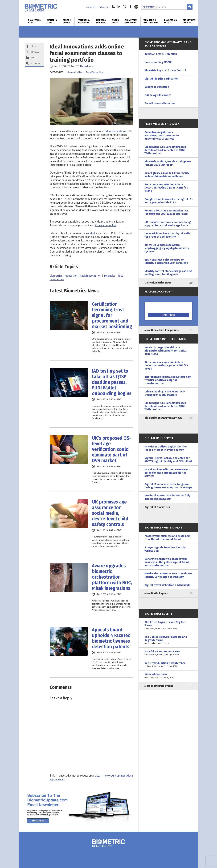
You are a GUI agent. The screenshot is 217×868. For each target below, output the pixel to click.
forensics (110, 276)
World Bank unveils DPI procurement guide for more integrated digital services (167, 473)
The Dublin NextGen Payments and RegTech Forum (168, 640)
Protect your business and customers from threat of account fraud (167, 538)
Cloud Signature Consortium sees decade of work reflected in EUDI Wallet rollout (165, 150)
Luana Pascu (87, 66)
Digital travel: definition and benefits (167, 585)
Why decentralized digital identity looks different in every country (166, 448)
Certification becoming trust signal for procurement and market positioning (112, 315)
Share (34, 46)
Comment (36, 63)
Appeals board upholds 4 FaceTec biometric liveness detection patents (111, 638)
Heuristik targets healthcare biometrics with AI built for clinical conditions (166, 351)
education (71, 276)
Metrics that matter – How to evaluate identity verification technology (168, 575)
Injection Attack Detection (161, 54)
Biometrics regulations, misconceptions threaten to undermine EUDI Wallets (162, 135)
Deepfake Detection (157, 87)
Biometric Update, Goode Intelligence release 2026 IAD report (168, 163)
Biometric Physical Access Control (165, 70)
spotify (136, 7)
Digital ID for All (52, 21)
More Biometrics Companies (162, 330)
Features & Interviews (84, 21)
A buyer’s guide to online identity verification (165, 549)
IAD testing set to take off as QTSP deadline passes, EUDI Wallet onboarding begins (112, 382)
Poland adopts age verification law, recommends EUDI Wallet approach (166, 212)
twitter (125, 7)
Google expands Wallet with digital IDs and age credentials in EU (168, 201)
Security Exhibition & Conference (168, 665)
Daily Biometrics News (158, 283)
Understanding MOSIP (158, 62)
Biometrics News (34, 21)
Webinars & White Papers (151, 21)
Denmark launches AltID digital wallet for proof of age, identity (168, 235)
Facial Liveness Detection (160, 103)
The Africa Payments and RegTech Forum (168, 625)
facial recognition (91, 276)
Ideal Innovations (116, 131)
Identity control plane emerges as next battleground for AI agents (168, 273)
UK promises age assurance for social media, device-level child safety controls (110, 513)
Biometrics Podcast (189, 21)
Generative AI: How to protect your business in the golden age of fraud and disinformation (167, 562)
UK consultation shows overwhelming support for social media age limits (168, 224)
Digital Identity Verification (161, 79)
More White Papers (156, 593)
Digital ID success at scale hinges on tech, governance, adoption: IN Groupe (168, 486)
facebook (131, 7)
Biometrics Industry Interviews (163, 418)
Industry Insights (101, 21)
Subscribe (104, 7)
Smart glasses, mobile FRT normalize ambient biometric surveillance (167, 175)
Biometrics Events (170, 21)
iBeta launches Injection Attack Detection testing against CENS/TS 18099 (166, 188)
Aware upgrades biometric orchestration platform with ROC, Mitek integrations (112, 577)
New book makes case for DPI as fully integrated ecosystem (167, 497)
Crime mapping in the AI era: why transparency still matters (165, 393)
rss (113, 7)
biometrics (56, 276)
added (91, 233)
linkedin (119, 7)
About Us (91, 7)
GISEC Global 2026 (168, 676)
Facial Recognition (95, 72)
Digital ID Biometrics (157, 507)
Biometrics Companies (131, 21)
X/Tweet (35, 52)
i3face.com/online (106, 225)
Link (33, 58)
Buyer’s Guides (67, 21)
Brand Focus (115, 21)
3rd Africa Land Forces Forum (168, 653)
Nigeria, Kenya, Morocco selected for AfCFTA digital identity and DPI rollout (168, 460)
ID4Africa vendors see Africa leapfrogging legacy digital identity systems (167, 248)
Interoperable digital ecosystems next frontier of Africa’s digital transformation (168, 380)
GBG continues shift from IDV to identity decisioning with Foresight (166, 261)
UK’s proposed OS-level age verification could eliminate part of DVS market (111, 449)
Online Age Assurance (158, 95)
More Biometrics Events (159, 686)
